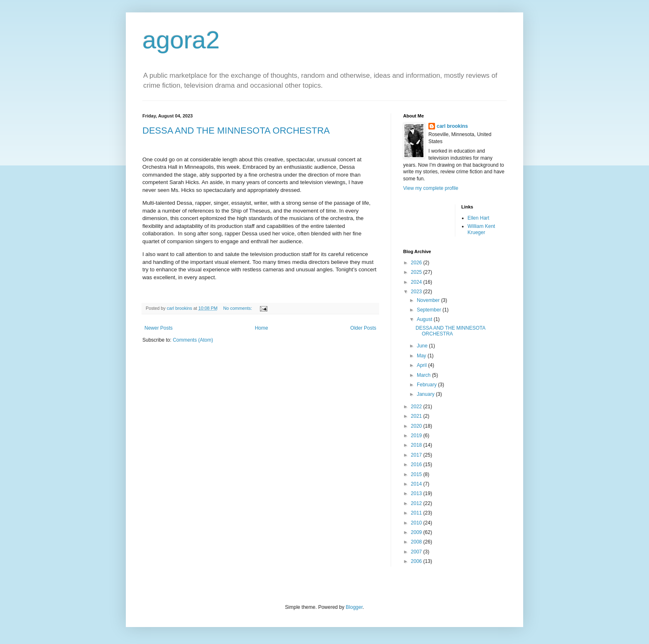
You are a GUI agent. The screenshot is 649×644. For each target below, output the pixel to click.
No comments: (238, 308)
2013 (417, 493)
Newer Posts (159, 328)
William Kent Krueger (482, 229)
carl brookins (452, 126)
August (425, 319)
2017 (417, 455)
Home (262, 328)
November (429, 300)
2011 (417, 513)
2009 (417, 532)
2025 (417, 272)
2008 (417, 542)
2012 (417, 503)
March (424, 375)
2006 (417, 561)
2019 (417, 436)
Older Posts (363, 328)
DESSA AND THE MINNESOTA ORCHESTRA (236, 130)
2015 (417, 474)
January (426, 394)
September (430, 310)
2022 (417, 407)
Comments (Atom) (193, 340)
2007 (417, 552)
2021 (417, 416)
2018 (417, 445)
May (422, 356)
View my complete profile (431, 188)
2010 (417, 523)
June (423, 346)
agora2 (181, 40)
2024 (417, 282)
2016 (417, 464)
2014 (417, 484)
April (422, 365)
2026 (417, 263)
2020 (417, 426)
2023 (417, 292)
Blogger (354, 607)
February (427, 385)
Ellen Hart (479, 218)
